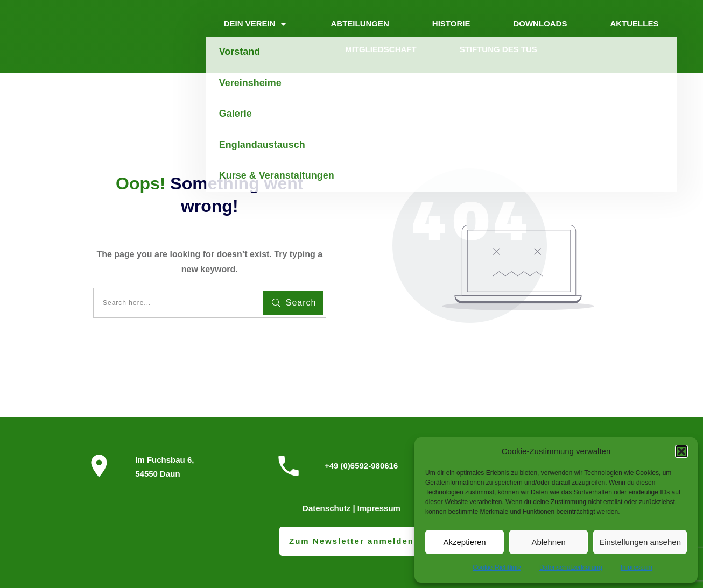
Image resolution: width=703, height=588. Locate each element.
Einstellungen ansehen (640, 542)
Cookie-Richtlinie (497, 568)
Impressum (637, 568)
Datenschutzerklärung (571, 568)
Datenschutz (326, 508)
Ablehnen (548, 542)
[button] (681, 451)
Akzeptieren (464, 542)
